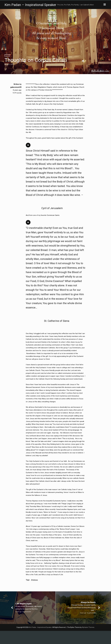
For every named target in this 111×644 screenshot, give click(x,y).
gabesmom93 (16, 87)
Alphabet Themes (88, 640)
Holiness (35, 593)
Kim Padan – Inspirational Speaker (30, 5)
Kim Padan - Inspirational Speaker (40, 640)
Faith (7, 55)
